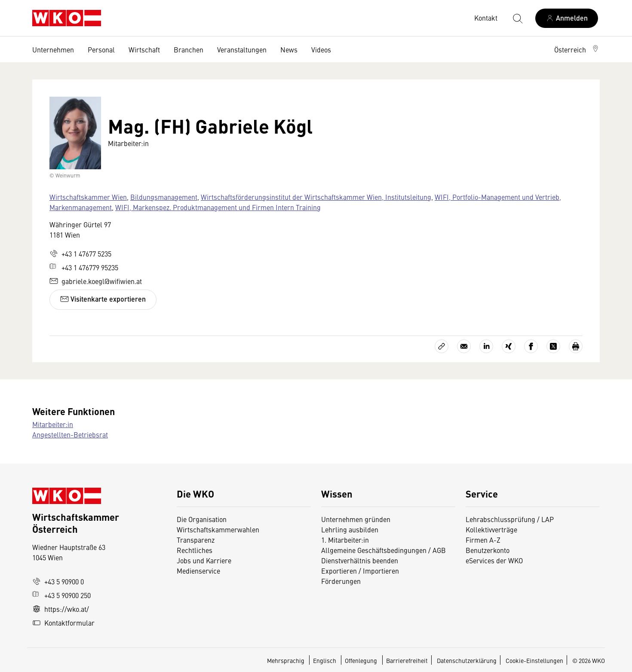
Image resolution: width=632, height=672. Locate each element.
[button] (577, 49)
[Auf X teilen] (553, 346)
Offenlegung (361, 660)
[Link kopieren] (442, 346)
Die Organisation (202, 519)
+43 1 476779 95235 (84, 267)
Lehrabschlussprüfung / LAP (510, 519)
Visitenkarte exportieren (103, 299)
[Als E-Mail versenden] (464, 346)
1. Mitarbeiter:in (345, 540)
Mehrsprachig (286, 660)
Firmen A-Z (483, 540)
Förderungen (341, 581)
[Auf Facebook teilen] (531, 346)
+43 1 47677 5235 (80, 254)
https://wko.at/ (61, 609)
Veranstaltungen (242, 49)
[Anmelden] (567, 18)
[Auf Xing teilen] (509, 346)
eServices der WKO (494, 560)
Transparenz (196, 540)
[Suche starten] (517, 18)
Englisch (325, 660)
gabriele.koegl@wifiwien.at (96, 281)
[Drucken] (576, 346)
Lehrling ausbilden (350, 529)
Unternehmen (53, 49)
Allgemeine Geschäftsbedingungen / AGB (383, 550)
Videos (321, 49)
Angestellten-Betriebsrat (70, 434)
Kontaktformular (63, 623)
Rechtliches (195, 550)
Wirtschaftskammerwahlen (218, 529)
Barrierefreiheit (407, 660)
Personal (101, 49)
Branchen (189, 49)
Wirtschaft (144, 49)
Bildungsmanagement (164, 197)
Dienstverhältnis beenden (360, 560)
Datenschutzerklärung (467, 660)
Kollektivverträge (491, 529)
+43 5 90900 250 (61, 595)
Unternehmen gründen (356, 519)
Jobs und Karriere (204, 560)
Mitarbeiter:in (53, 424)
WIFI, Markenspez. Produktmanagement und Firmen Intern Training (218, 207)
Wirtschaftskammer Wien (88, 197)
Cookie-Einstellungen (534, 660)
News (289, 49)
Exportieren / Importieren (360, 571)
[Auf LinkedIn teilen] (486, 346)
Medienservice (198, 571)
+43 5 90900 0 (58, 581)
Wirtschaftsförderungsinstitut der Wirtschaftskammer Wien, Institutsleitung (316, 197)
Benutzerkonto (488, 550)
